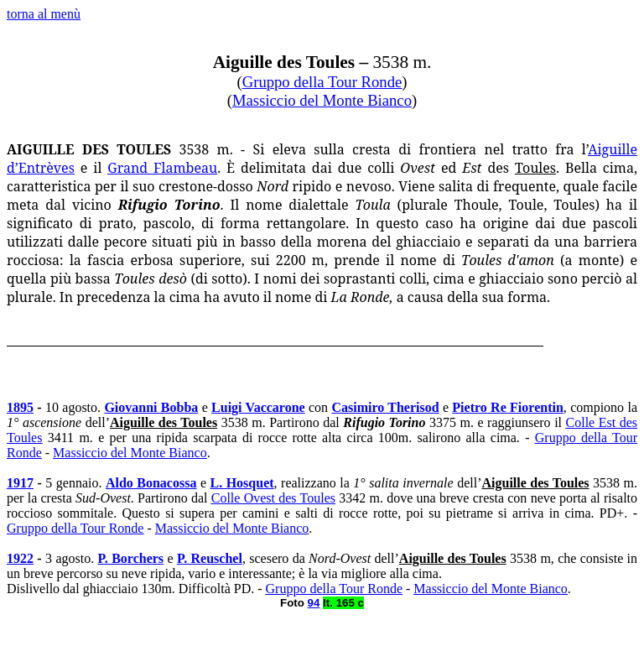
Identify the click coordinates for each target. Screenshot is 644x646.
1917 (20, 483)
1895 (20, 407)
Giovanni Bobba (151, 407)
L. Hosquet (242, 483)
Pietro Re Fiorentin (507, 407)
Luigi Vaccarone (258, 407)
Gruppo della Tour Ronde (322, 82)
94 (314, 603)
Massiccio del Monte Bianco (322, 100)
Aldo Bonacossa (151, 483)
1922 (20, 558)
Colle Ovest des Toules (273, 498)
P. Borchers (131, 558)
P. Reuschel (210, 558)
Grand (162, 168)
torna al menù (44, 14)
